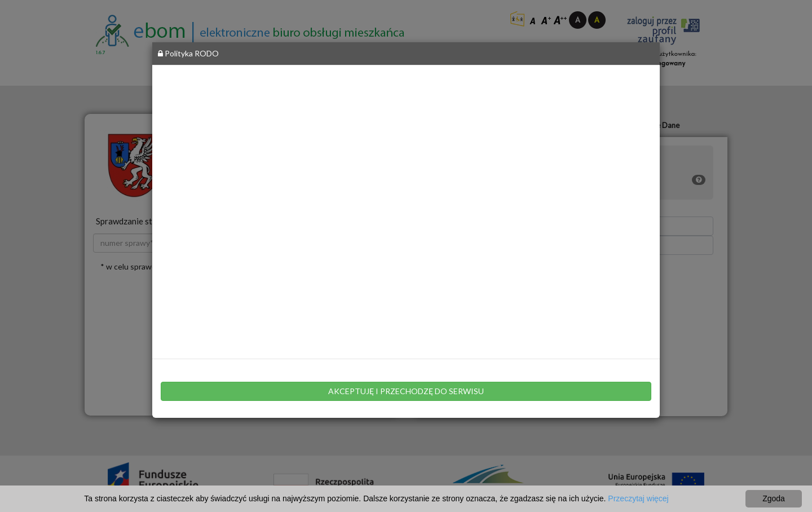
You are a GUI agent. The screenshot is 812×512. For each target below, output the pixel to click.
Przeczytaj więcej (638, 498)
